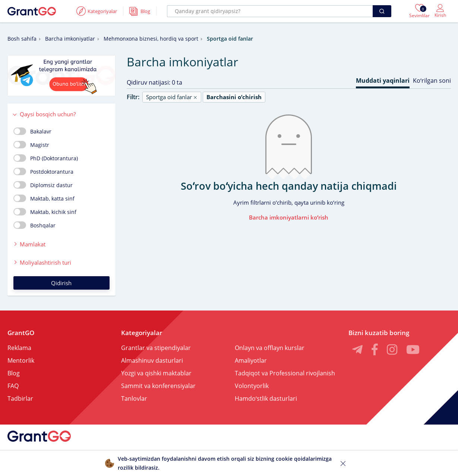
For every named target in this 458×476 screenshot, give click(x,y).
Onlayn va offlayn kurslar (270, 348)
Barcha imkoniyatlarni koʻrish (289, 217)
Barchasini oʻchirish (234, 97)
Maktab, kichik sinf (45, 212)
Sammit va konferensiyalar (158, 386)
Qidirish (61, 283)
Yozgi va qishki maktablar (156, 373)
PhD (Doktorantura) (46, 158)
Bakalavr (32, 131)
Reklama (19, 348)
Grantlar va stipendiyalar (156, 348)
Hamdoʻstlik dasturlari (266, 398)
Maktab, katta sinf (44, 198)
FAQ (13, 386)
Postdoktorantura (43, 171)
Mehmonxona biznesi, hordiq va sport (151, 39)
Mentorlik (21, 360)
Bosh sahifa (22, 39)
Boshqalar (34, 225)
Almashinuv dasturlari (152, 360)
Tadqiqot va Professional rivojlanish (285, 373)
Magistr (31, 145)
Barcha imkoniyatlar (70, 39)
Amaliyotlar (251, 360)
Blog (14, 373)
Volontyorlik (252, 386)
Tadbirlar (20, 398)
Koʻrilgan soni (432, 81)
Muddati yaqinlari (383, 81)
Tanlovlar (134, 398)
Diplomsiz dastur (43, 185)
